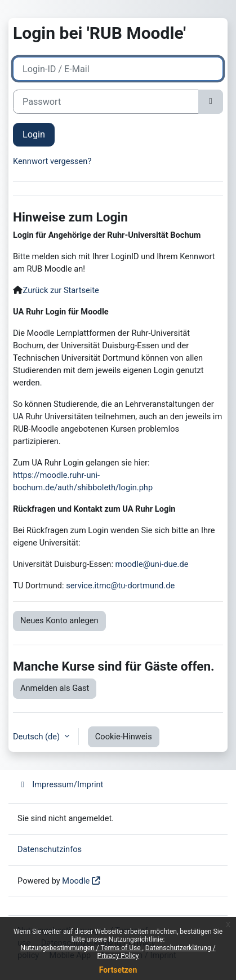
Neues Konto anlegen (59, 620)
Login (34, 134)
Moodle (76, 881)
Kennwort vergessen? (52, 161)
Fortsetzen (118, 970)
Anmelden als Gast (55, 688)
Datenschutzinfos (50, 849)
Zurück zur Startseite (61, 290)
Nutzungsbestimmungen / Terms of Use (81, 948)
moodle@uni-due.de (152, 564)
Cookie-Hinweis (124, 737)
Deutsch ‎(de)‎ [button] (37, 737)
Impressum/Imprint (60, 784)
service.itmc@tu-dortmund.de (120, 586)
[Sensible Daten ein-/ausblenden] (211, 101)
